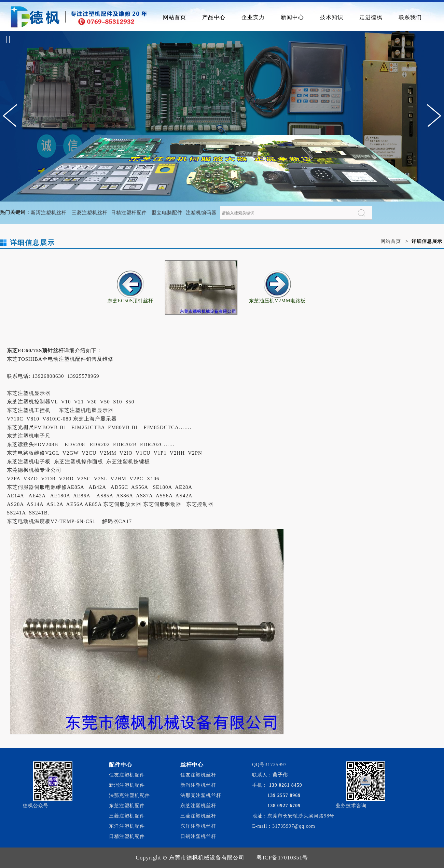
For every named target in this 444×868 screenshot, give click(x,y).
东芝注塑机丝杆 (198, 806)
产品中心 (214, 17)
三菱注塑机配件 (127, 816)
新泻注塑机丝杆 (49, 213)
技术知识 (332, 17)
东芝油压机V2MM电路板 (277, 299)
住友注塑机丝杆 (198, 775)
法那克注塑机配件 (129, 795)
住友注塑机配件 (127, 775)
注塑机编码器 (201, 213)
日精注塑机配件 (127, 836)
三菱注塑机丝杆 (90, 213)
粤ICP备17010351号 (282, 858)
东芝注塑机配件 (127, 806)
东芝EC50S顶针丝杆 (131, 299)
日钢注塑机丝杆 (198, 836)
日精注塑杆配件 (129, 213)
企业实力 (253, 17)
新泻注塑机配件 (127, 785)
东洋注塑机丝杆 (198, 826)
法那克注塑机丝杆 (201, 795)
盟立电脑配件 (167, 213)
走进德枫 (371, 17)
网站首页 (175, 17)
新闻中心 (292, 17)
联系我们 (410, 17)
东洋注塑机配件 (127, 826)
